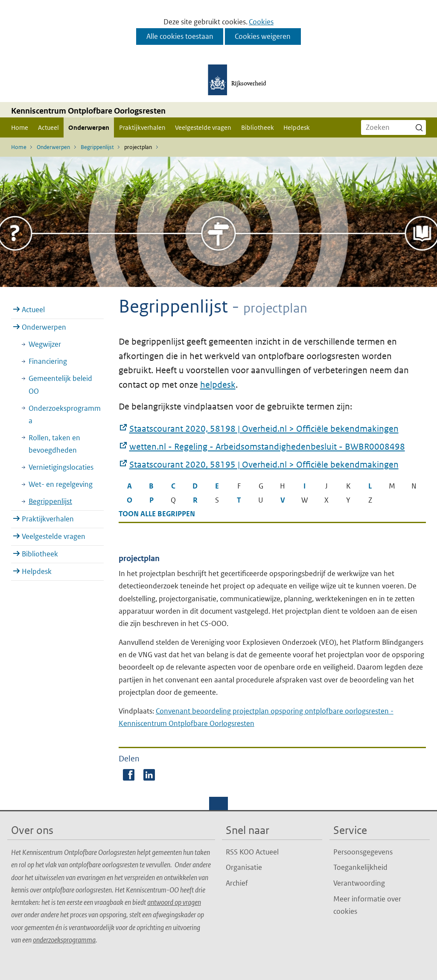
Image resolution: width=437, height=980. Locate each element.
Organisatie (244, 867)
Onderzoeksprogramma (65, 414)
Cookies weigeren (263, 36)
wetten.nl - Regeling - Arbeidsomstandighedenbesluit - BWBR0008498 (267, 447)
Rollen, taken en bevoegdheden (54, 444)
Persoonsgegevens (363, 852)
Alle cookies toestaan (180, 36)
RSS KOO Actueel (252, 852)
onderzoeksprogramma (64, 940)
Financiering (48, 361)
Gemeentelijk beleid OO (60, 385)
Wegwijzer (45, 344)
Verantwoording (359, 883)
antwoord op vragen (174, 902)
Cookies (261, 22)
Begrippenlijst (50, 501)
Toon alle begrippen (157, 514)
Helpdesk (297, 127)
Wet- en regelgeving (61, 484)
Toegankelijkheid (360, 867)
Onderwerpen (89, 127)
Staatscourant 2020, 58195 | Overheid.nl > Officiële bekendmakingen (264, 465)
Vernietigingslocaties (61, 467)
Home (20, 127)
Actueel (48, 127)
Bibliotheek (258, 127)
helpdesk (218, 385)
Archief (237, 883)
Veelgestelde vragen (203, 127)
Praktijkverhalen (142, 127)
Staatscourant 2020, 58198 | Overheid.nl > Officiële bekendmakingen (264, 429)
